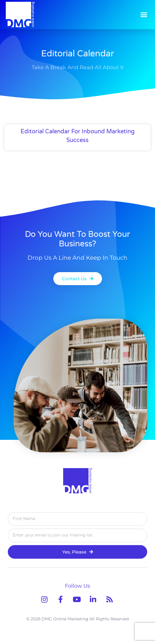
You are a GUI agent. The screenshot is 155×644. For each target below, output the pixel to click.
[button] (144, 14)
